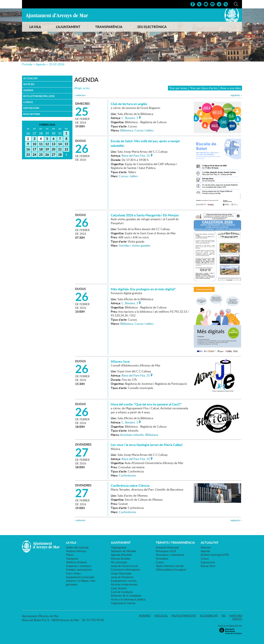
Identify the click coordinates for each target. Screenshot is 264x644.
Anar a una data (231, 88)
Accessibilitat (209, 616)
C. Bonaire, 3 (130, 118)
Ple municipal (119, 562)
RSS (224, 616)
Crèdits (237, 619)
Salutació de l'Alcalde (123, 551)
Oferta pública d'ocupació (171, 569)
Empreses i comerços (79, 566)
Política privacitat (184, 616)
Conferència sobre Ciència (130, 485)
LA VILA (35, 27)
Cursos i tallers (144, 130)
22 (66, 149)
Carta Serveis (119, 588)
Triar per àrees (178, 88)
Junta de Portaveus (122, 577)
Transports (72, 559)
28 (60, 155)
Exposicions (31, 108)
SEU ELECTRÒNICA (152, 27)
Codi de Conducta (122, 592)
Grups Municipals (121, 573)
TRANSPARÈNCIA (109, 27)
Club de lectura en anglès (129, 104)
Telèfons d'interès (76, 562)
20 (54, 149)
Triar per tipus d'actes (204, 88)
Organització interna (123, 603)
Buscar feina (32, 114)
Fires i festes (73, 573)
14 (60, 144)
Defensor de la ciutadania (126, 595)
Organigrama (119, 547)
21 (60, 149)
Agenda (41, 64)
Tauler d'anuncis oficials (170, 566)
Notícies (29, 84)
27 (54, 155)
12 (47, 144)
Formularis (162, 559)
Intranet (145, 616)
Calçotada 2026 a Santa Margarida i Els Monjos (145, 215)
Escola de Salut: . (145, 143)
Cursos (28, 102)
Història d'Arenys (76, 551)
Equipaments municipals (80, 577)
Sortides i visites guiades (135, 245)
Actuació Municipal (167, 547)
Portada (27, 64)
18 (41, 149)
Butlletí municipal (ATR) (39, 96)
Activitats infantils (132, 435)
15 (66, 144)
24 (34, 155)
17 (34, 149)
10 (34, 144)
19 (47, 149)
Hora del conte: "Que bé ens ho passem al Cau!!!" (146, 404)
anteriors (80, 95)
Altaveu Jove (120, 361)
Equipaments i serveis (124, 581)
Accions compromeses (124, 584)
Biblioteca (127, 130)
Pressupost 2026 (166, 551)
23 (28, 155)
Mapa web (236, 616)
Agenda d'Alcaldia (121, 555)
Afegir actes (82, 88)
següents (236, 95)
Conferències (128, 475)
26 (47, 155)
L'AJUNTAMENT (68, 27)
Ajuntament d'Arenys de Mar (57, 16)
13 (54, 144)
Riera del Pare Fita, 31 (136, 155)
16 (28, 149)
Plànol (70, 555)
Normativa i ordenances (170, 555)
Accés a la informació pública (128, 599)
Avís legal (161, 616)
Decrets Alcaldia (120, 559)
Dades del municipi (77, 547)
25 (41, 155)
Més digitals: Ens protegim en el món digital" (143, 289)
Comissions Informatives (125, 569)
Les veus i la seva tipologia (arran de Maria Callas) (147, 445)
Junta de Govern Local (124, 566)
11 (41, 144)
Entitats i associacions (79, 569)
